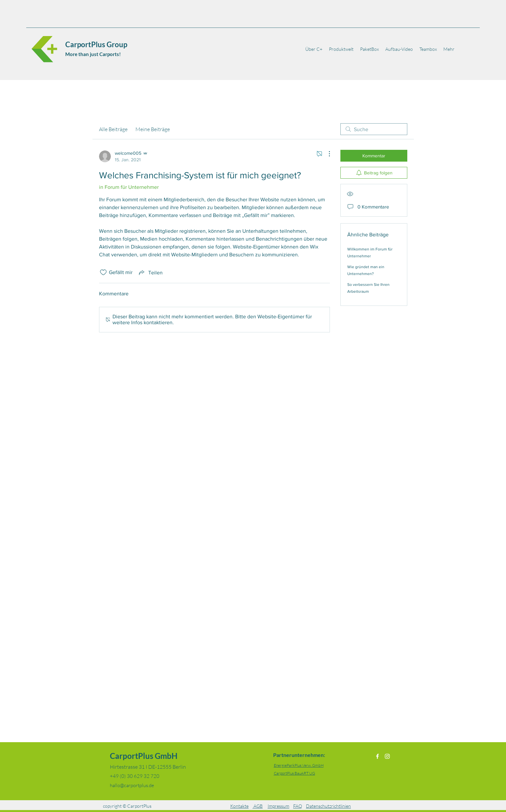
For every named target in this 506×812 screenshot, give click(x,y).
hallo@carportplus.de (132, 785)
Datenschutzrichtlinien (328, 806)
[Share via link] (150, 272)
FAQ (298, 806)
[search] (374, 129)
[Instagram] (387, 756)
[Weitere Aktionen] (326, 154)
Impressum (278, 806)
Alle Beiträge (113, 129)
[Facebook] (377, 756)
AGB (258, 806)
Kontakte (239, 806)
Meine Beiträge (153, 129)
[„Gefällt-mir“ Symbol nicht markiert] (103, 272)
